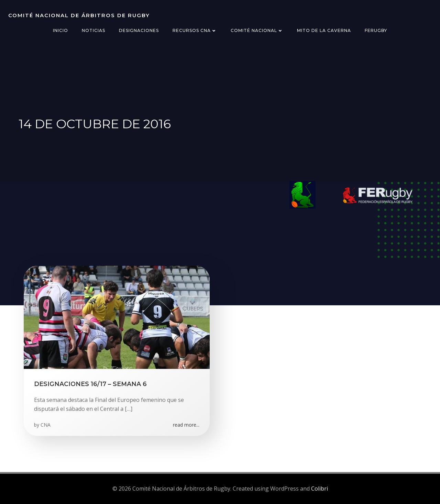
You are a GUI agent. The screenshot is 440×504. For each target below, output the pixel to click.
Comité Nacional (257, 30)
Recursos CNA (195, 30)
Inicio (60, 30)
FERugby (376, 30)
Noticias (93, 30)
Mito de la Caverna (324, 30)
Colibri (320, 489)
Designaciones (139, 30)
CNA (46, 425)
